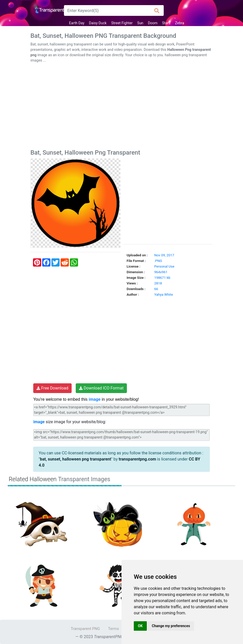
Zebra (180, 23)
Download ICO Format (101, 388)
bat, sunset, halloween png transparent (75, 459)
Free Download (52, 388)
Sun (140, 23)
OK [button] (140, 626)
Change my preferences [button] (171, 626)
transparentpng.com (137, 459)
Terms (114, 629)
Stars (166, 23)
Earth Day (77, 23)
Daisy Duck (98, 23)
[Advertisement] (121, 107)
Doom (153, 23)
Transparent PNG (85, 629)
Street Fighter (122, 23)
